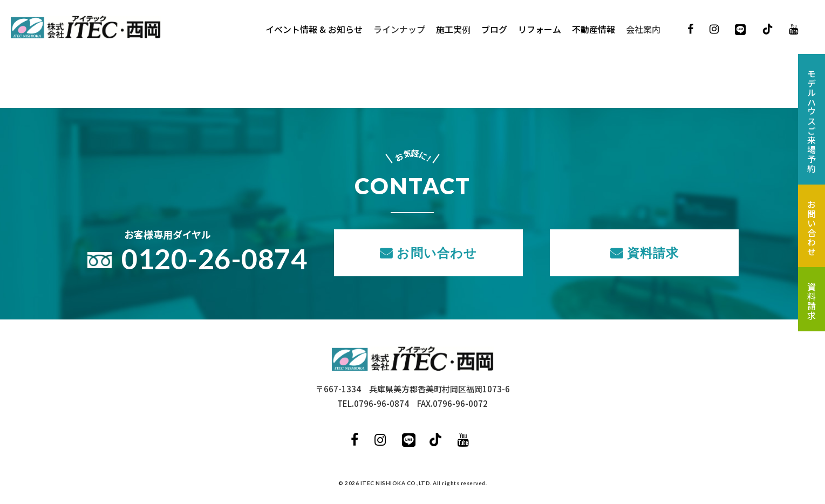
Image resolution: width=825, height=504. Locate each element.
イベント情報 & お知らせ (314, 30)
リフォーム (540, 30)
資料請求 (653, 253)
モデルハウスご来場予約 (812, 121)
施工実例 (453, 30)
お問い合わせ (437, 253)
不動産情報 (594, 30)
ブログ (494, 30)
